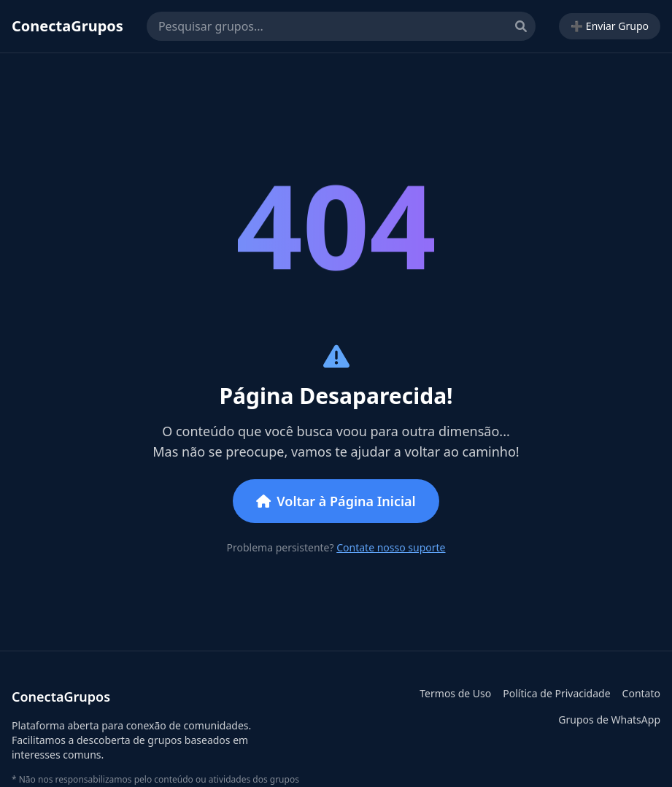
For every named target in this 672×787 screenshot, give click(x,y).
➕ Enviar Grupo (610, 26)
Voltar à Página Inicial (336, 501)
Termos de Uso (455, 693)
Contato (641, 693)
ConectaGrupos (67, 26)
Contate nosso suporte (391, 547)
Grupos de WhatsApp (609, 720)
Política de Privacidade (556, 693)
